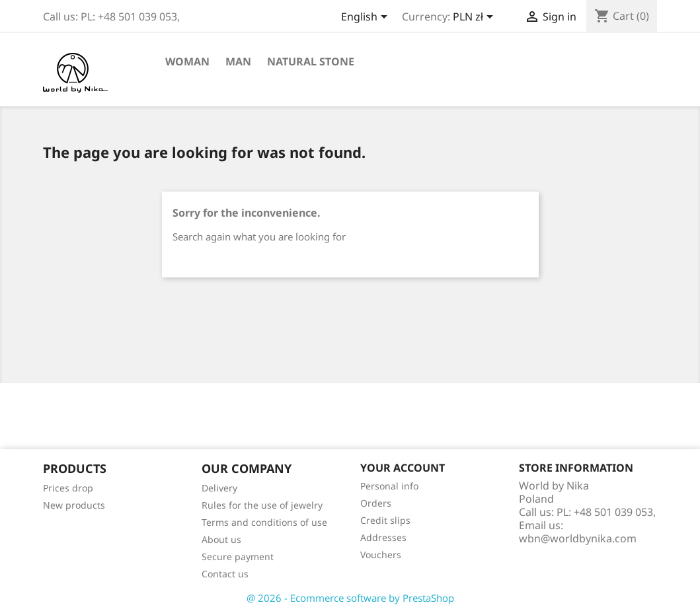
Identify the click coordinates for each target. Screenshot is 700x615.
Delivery (219, 488)
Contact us (225, 574)
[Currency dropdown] (475, 18)
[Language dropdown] (367, 18)
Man (238, 61)
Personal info (389, 486)
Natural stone (311, 61)
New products (74, 505)
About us (221, 539)
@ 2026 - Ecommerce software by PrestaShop (350, 598)
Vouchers (381, 555)
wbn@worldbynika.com (578, 538)
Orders (376, 503)
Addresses (383, 537)
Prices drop (68, 488)
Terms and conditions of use (264, 522)
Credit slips (385, 520)
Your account (403, 468)
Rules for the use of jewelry (262, 505)
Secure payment (238, 557)
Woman (187, 61)
